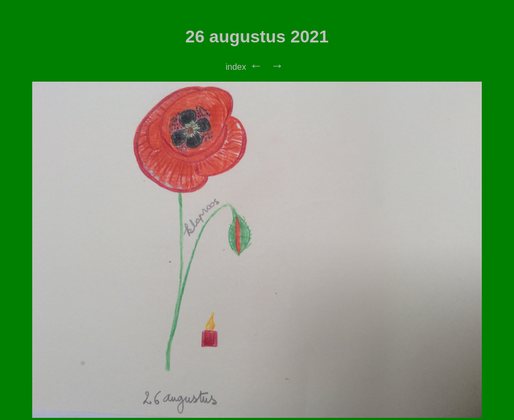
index (236, 67)
